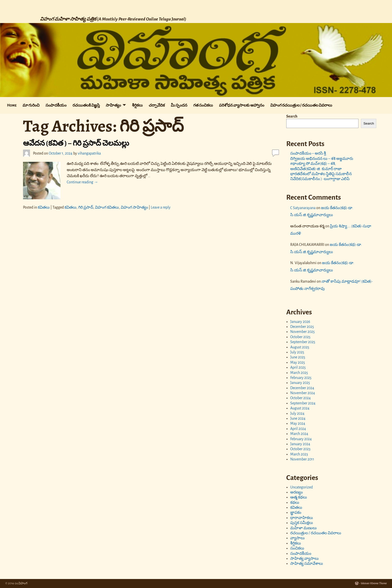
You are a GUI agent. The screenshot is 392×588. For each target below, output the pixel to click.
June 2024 (298, 418)
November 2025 (302, 332)
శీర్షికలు (137, 105)
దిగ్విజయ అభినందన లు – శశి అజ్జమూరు (322, 159)
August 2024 (300, 408)
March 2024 (299, 434)
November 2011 (302, 459)
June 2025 (298, 357)
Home (12, 105)
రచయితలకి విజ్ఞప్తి (86, 105)
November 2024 (303, 393)
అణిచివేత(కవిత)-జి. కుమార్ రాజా (316, 169)
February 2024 (301, 439)
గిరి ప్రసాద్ (86, 207)
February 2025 (301, 378)
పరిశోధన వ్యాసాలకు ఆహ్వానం (242, 105)
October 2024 (300, 398)
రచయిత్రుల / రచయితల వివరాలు (316, 533)
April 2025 (298, 367)
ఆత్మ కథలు (299, 497)
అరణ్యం (296, 492)
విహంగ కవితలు (107, 207)
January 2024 (300, 444)
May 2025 (298, 362)
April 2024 (298, 429)
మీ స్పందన (179, 105)
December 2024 (302, 388)
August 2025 (300, 347)
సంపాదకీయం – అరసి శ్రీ (308, 153)
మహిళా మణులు (303, 528)
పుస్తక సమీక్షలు (302, 523)
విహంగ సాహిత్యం (134, 207)
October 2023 (300, 449)
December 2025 (302, 327)
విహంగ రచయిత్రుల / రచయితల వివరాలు (301, 105)
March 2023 (299, 454)
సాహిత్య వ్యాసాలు (304, 558)
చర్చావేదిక (157, 105)
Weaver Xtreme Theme (374, 583)
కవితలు (44, 207)
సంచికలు (297, 548)
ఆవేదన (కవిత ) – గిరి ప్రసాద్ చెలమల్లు (77, 143)
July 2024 (297, 413)
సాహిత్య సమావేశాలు (307, 563)
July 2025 (297, 352)
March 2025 (299, 373)
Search (292, 116)
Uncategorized (301, 487)
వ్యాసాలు (297, 538)
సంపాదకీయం (56, 105)
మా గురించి (31, 105)
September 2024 (303, 403)
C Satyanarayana (303, 208)
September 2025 (303, 342)
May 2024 (298, 423)
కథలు (295, 502)
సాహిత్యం (113, 105)
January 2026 (300, 322)
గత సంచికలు (203, 105)
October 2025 (300, 337)
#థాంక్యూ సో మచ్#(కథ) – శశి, (313, 164)
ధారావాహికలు (302, 518)
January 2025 (300, 383)
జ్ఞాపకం (296, 512)
